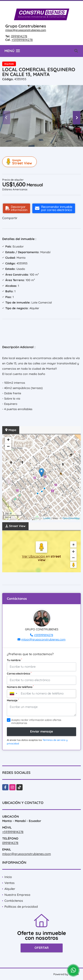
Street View (20, 162)
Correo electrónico (19, 673)
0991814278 (19, 36)
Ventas (10, 883)
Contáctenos (14, 901)
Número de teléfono (20, 687)
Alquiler (10, 889)
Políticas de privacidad (21, 907)
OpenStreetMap (71, 518)
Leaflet (47, 518)
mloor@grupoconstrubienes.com (26, 30)
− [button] (8, 447)
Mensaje (13, 700)
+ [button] (8, 440)
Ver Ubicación (34, 556)
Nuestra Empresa (17, 895)
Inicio (8, 877)
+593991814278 (22, 40)
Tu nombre (14, 660)
